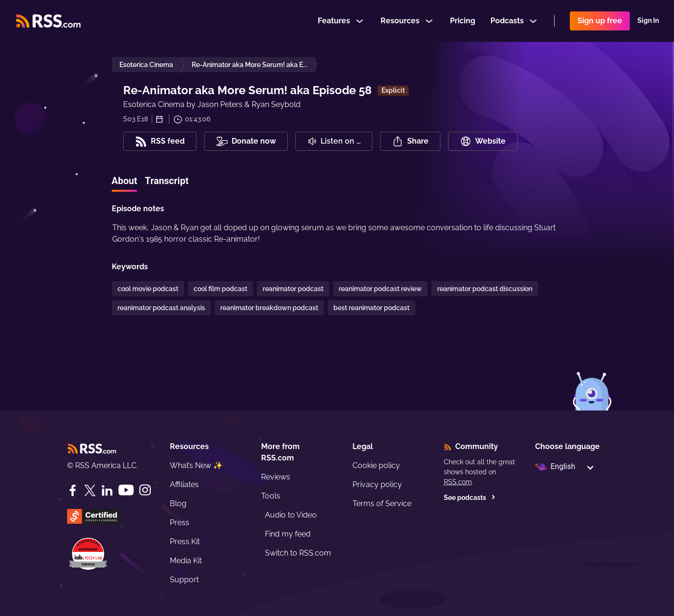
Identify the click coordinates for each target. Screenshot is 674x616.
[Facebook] (73, 490)
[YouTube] (126, 490)
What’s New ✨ (196, 465)
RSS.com (458, 482)
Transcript (166, 181)
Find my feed (288, 534)
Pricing (463, 21)
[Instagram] (145, 490)
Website (483, 141)
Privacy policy (377, 484)
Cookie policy (376, 465)
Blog (178, 504)
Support (184, 580)
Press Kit (185, 542)
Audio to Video (291, 515)
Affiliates (184, 484)
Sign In (648, 21)
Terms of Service (382, 504)
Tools (271, 496)
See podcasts (470, 498)
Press (180, 523)
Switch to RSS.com (298, 553)
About (125, 181)
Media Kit (186, 561)
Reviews (276, 477)
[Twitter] (90, 490)
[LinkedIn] (107, 490)
